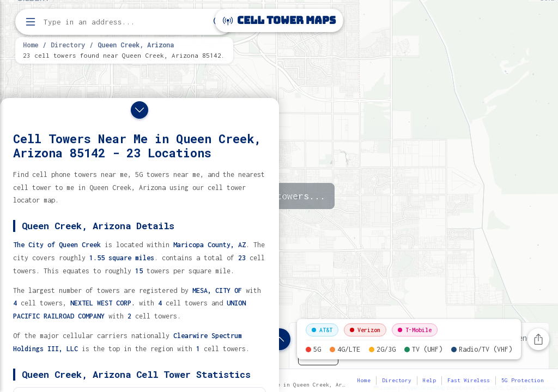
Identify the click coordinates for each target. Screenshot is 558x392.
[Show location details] (280, 339)
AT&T (322, 330)
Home (31, 45)
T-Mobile (415, 330)
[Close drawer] (139, 110)
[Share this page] (538, 339)
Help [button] (429, 380)
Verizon (365, 330)
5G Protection (523, 380)
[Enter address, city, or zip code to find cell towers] (125, 22)
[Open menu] (31, 22)
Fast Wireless (469, 380)
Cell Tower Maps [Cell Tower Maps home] (279, 20)
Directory (68, 45)
